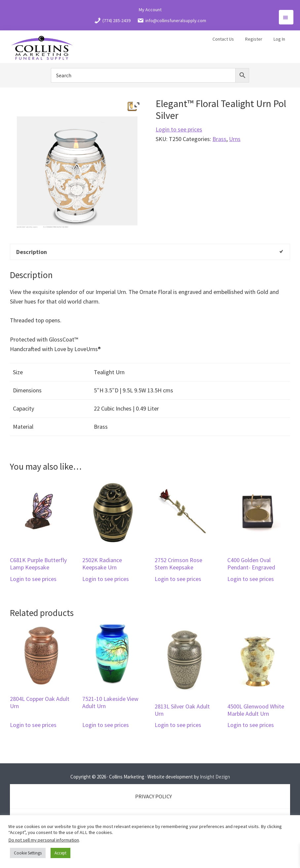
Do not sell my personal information (44, 840)
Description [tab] (32, 252)
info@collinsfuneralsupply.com (172, 20)
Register (254, 39)
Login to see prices (179, 129)
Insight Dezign (215, 777)
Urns (235, 139)
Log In (279, 39)
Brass (219, 139)
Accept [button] (60, 853)
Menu (286, 17)
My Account (150, 10)
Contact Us (223, 39)
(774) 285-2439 (112, 20)
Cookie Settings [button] (28, 853)
